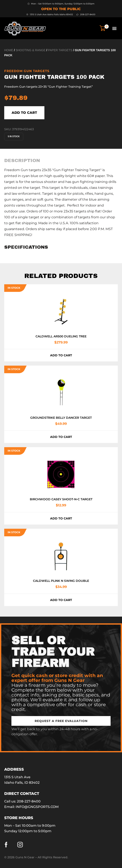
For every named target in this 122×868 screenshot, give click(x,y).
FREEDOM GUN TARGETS (27, 71)
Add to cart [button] (61, 355)
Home (9, 50)
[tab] (22, 161)
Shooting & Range (31, 50)
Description (22, 161)
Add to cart (24, 113)
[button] (114, 28)
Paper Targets (60, 50)
